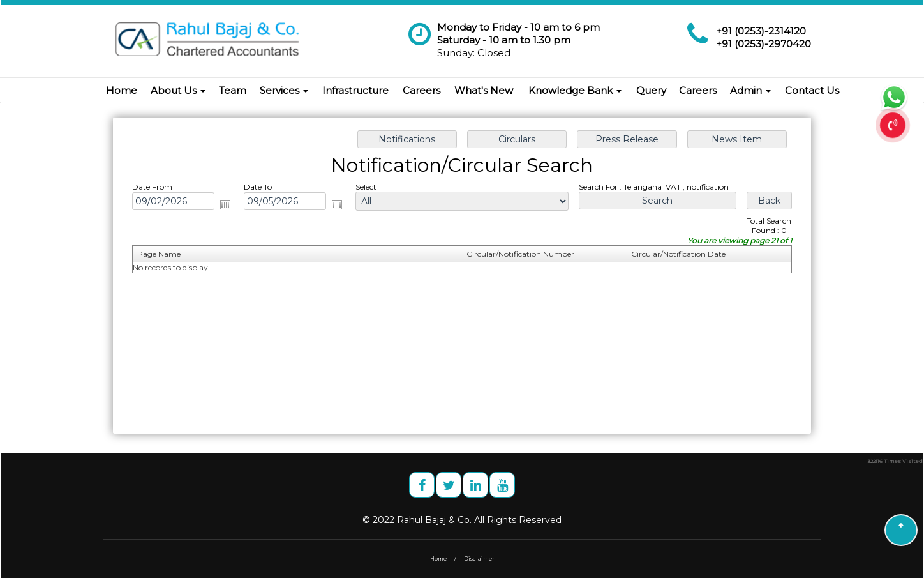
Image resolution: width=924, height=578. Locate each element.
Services (284, 90)
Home (122, 90)
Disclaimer (479, 559)
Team (233, 90)
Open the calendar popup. (234, 207)
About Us (178, 90)
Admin (750, 90)
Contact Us (812, 90)
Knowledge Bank (575, 90)
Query (651, 90)
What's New (484, 90)
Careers (421, 90)
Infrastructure (355, 90)
